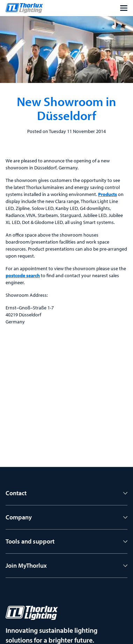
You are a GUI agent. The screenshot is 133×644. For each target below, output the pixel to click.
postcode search (23, 275)
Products (108, 194)
